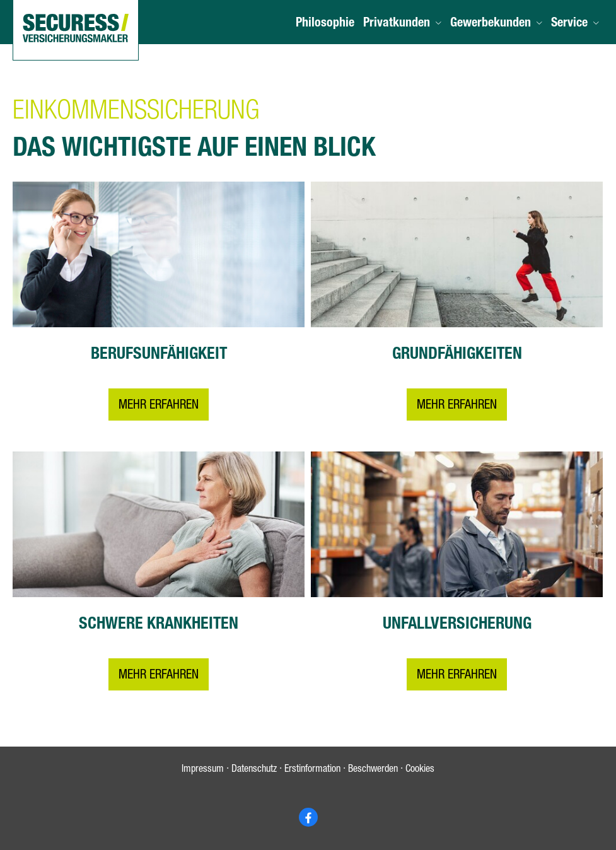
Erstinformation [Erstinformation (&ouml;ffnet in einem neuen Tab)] (312, 770)
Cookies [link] (420, 770)
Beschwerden (373, 770)
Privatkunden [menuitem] (397, 24)
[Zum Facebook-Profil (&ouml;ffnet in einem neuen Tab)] (308, 817)
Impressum (203, 770)
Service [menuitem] (569, 24)
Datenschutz (254, 770)
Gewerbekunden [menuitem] (491, 24)
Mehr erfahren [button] (159, 406)
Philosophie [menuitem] (325, 24)
